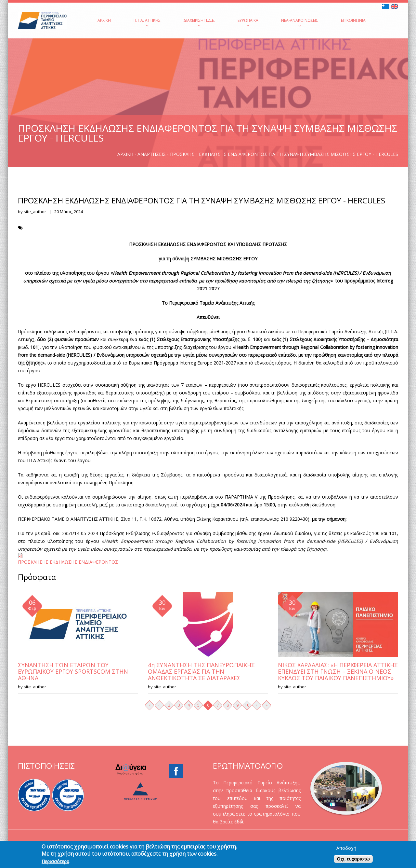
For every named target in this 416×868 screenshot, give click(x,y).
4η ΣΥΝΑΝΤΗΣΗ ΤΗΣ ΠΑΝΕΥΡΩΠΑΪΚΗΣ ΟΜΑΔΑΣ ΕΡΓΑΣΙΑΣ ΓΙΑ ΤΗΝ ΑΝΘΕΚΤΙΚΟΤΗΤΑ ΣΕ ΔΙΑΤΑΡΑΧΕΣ (201, 671)
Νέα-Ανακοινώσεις (300, 23)
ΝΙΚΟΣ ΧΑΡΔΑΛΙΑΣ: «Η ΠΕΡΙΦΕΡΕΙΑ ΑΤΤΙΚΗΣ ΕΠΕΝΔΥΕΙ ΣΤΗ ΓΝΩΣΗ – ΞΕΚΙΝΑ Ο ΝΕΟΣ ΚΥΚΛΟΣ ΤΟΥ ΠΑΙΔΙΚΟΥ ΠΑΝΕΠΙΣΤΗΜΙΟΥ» (338, 671)
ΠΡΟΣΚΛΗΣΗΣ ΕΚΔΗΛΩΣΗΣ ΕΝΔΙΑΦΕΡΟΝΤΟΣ (68, 562)
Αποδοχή (346, 850)
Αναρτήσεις (152, 154)
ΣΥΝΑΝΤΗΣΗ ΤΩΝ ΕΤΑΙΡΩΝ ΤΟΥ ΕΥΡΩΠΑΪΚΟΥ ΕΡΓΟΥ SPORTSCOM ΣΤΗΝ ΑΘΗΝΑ (73, 671)
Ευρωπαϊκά (248, 23)
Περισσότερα (55, 863)
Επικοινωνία (353, 20)
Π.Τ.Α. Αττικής (147, 23)
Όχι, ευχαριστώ (353, 861)
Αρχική (104, 20)
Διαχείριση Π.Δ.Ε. (199, 23)
